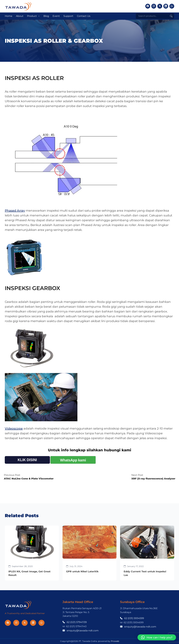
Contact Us (84, 16)
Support (68, 16)
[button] (157, 637)
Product (32, 16)
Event (56, 16)
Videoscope (14, 428)
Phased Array (15, 211)
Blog (46, 16)
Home (9, 16)
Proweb (115, 641)
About (20, 16)
